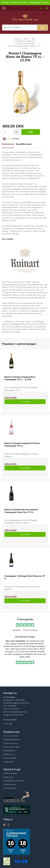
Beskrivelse (8, 144)
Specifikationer (24, 144)
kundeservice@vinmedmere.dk (16, 703)
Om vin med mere (11, 736)
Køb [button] (31, 132)
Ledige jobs (8, 777)
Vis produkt (25, 402)
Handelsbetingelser (12, 740)
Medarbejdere (9, 751)
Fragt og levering (11, 743)
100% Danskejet (10, 773)
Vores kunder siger (11, 747)
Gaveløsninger (9, 784)
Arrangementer (10, 788)
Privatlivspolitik (10, 758)
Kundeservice (9, 754)
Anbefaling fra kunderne (14, 781)
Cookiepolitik (9, 762)
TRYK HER (8, 724)
